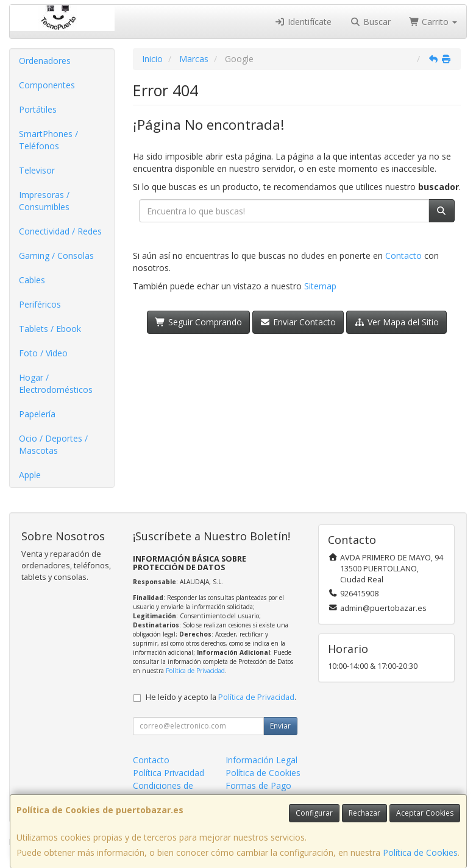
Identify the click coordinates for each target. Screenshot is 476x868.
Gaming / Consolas (56, 256)
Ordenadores (45, 61)
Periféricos (40, 304)
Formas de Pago (258, 785)
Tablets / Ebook (50, 329)
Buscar (370, 22)
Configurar (314, 813)
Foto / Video (43, 353)
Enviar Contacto (298, 322)
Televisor (37, 170)
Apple (30, 475)
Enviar (280, 726)
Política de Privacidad (195, 671)
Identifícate (304, 22)
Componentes (47, 85)
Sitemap (320, 286)
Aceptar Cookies (425, 813)
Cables (32, 280)
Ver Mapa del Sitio (396, 322)
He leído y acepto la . (221, 697)
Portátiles (38, 109)
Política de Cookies (420, 852)
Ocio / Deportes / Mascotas (53, 444)
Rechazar (364, 813)
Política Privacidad (169, 773)
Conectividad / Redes (60, 231)
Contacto (403, 256)
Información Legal (261, 760)
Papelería (37, 414)
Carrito (433, 22)
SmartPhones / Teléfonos (48, 140)
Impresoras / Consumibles (44, 201)
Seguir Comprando (198, 322)
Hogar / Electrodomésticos (56, 383)
